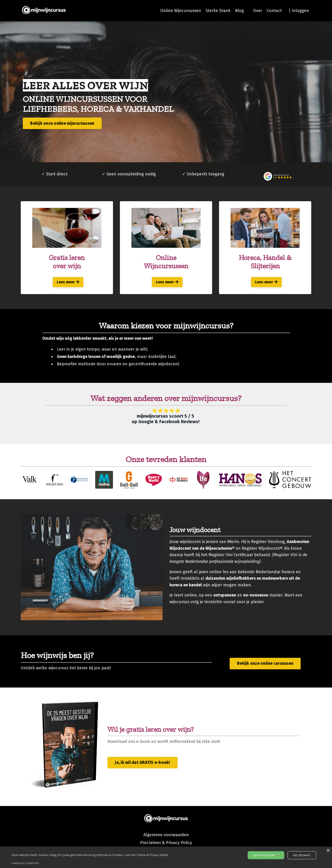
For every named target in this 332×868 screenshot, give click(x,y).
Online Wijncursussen (180, 10)
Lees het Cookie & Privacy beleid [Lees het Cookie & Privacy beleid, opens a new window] (146, 855)
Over (258, 10)
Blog (240, 10)
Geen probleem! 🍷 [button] (267, 855)
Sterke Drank (218, 10)
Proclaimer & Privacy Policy (166, 844)
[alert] (166, 857)
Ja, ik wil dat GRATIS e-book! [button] (142, 764)
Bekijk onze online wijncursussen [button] (62, 123)
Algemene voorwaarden (166, 836)
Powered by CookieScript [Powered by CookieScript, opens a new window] (25, 863)
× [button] (328, 851)
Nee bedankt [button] (301, 855)
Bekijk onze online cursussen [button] (265, 665)
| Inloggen (299, 10)
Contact (274, 10)
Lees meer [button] (67, 282)
